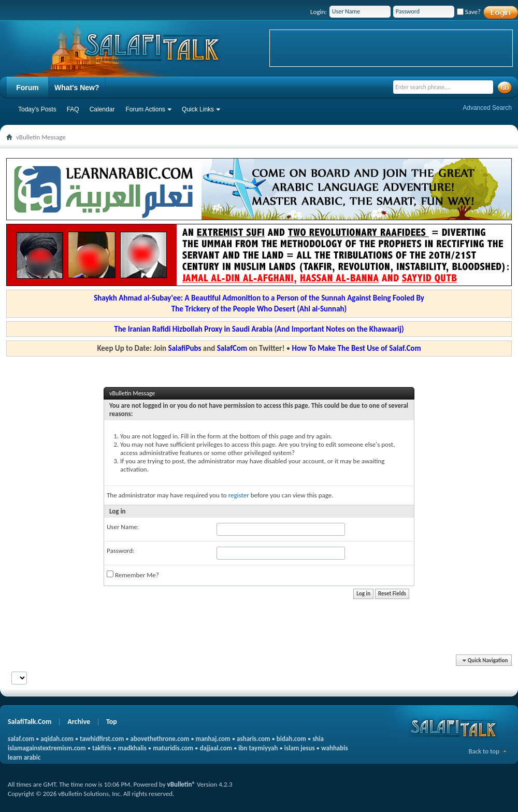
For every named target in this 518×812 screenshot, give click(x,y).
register (239, 495)
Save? (469, 12)
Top (112, 722)
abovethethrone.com (160, 739)
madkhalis (132, 748)
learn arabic (24, 757)
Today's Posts (37, 109)
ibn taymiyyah (258, 748)
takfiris (102, 748)
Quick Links (198, 109)
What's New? (77, 88)
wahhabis (335, 748)
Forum (27, 88)
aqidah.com (57, 739)
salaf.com (21, 739)
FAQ (73, 109)
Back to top (484, 751)
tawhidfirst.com (102, 739)
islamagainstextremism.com (47, 748)
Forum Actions (145, 109)
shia (318, 739)
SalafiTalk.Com (30, 722)
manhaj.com (213, 739)
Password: (120, 551)
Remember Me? (133, 575)
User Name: (123, 527)
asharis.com (253, 739)
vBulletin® (181, 784)
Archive (79, 722)
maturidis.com (173, 748)
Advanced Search (487, 108)
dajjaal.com (216, 748)
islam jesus (300, 748)
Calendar (102, 109)
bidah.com (291, 739)
